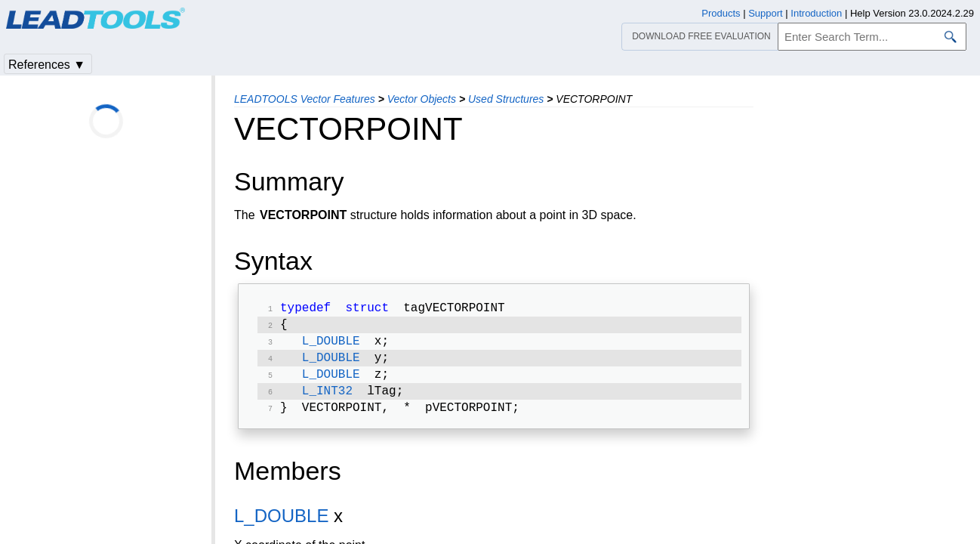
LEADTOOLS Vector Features (305, 99)
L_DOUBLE (331, 346)
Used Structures (506, 99)
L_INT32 (327, 400)
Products (721, 13)
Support (766, 13)
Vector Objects (422, 99)
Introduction (816, 13)
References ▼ (47, 65)
